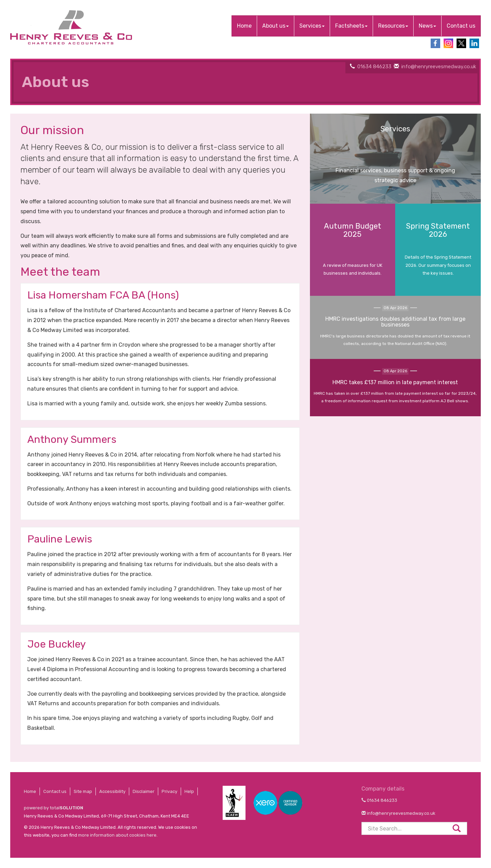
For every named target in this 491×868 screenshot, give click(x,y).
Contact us (461, 26)
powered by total (54, 808)
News (427, 26)
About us (276, 26)
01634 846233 (374, 67)
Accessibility (112, 791)
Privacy (169, 791)
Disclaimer (144, 791)
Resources (393, 26)
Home (244, 26)
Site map (83, 791)
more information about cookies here (117, 835)
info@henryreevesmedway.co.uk (439, 67)
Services (312, 26)
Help (189, 791)
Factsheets (351, 26)
